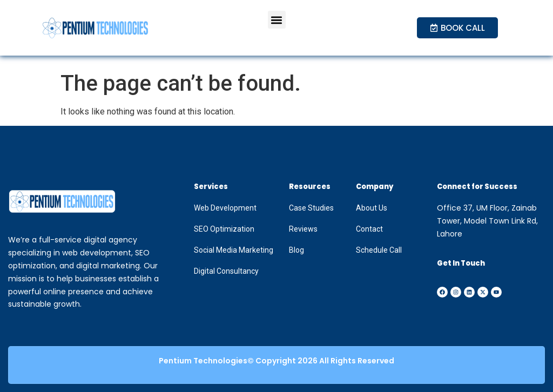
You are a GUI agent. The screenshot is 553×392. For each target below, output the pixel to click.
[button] (277, 20)
